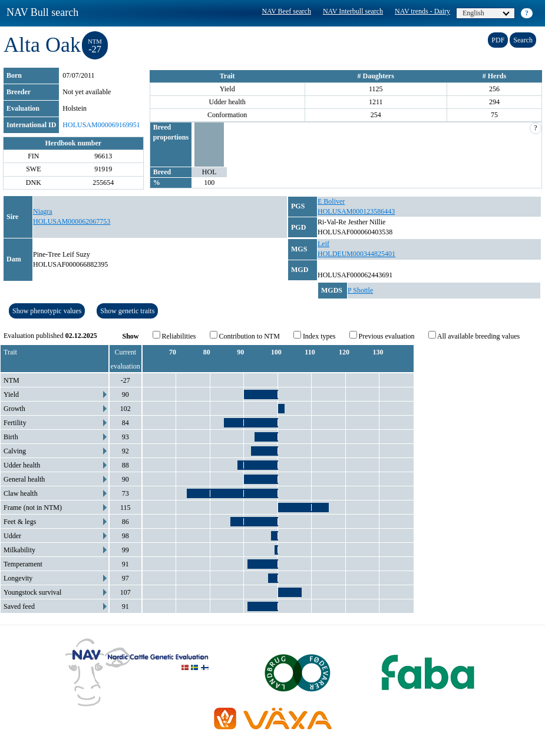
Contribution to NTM (245, 336)
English (486, 13)
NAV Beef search (286, 11)
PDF (498, 40)
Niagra (43, 211)
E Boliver (331, 201)
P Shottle (360, 290)
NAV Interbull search (353, 11)
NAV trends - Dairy (422, 11)
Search (523, 40)
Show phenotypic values (47, 311)
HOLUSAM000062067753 (72, 221)
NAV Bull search (42, 12)
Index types (315, 336)
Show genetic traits (127, 311)
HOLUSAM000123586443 (356, 211)
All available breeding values (474, 336)
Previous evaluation (382, 336)
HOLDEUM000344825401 (356, 254)
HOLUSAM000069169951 (101, 125)
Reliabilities (174, 336)
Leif (323, 244)
